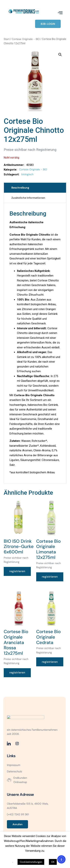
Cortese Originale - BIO (26, 39)
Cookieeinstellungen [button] (31, 862)
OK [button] (53, 862)
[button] (60, 55)
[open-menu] (60, 13)
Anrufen (17, 824)
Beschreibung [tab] (20, 188)
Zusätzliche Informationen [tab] (28, 198)
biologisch (27, 174)
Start (7, 39)
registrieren (17, 571)
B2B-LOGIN (48, 24)
